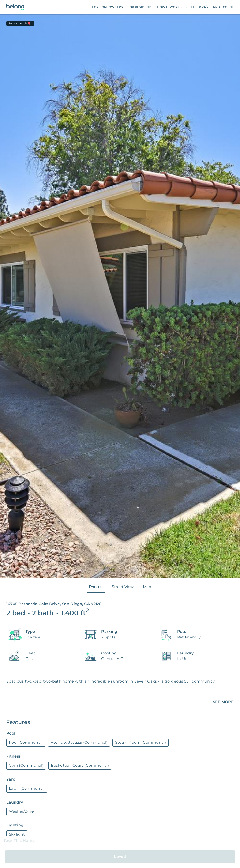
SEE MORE (223, 702)
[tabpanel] (120, 296)
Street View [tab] (123, 587)
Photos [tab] (96, 587)
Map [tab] (147, 587)
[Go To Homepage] (15, 7)
